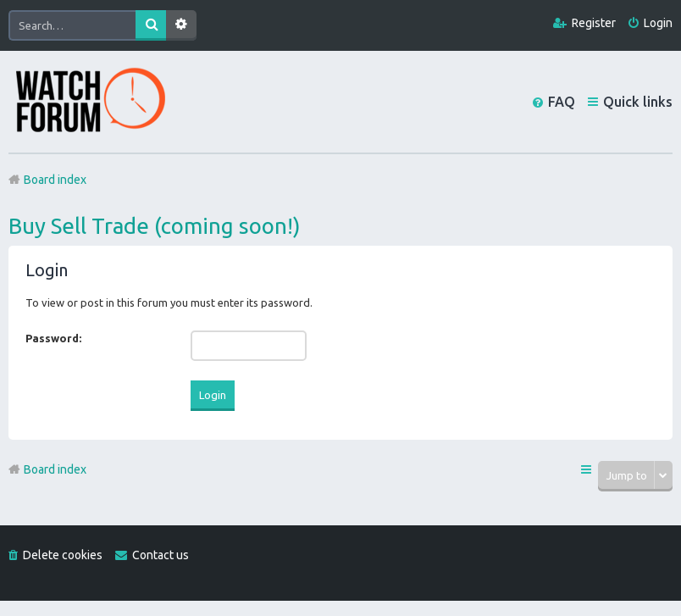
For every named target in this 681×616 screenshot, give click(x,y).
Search (151, 25)
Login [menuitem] (658, 23)
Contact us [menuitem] (161, 555)
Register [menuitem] (594, 23)
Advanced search (181, 25)
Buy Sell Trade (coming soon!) (155, 226)
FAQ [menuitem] (562, 102)
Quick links (638, 102)
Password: (53, 338)
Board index (55, 469)
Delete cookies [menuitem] (63, 555)
